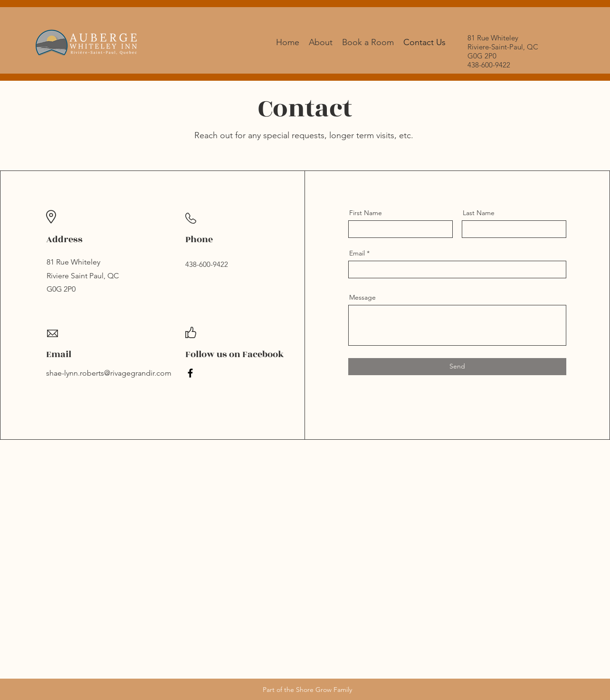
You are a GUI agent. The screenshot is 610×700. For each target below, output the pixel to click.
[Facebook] (190, 373)
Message (362, 297)
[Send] (457, 367)
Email (357, 253)
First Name (366, 213)
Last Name (479, 213)
